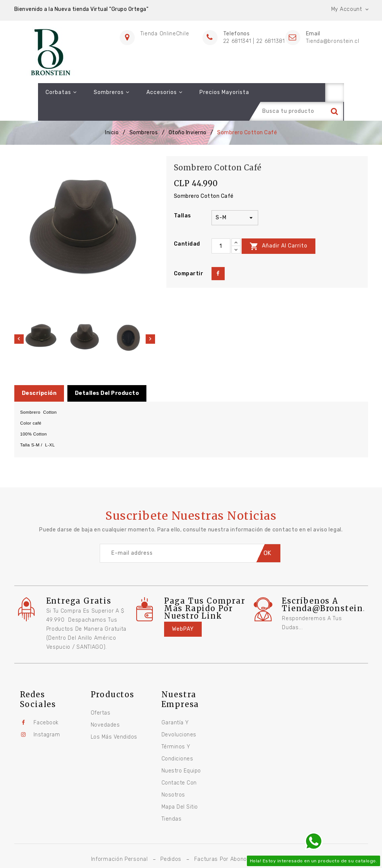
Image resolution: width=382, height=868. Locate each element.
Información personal (119, 840)
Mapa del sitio (180, 788)
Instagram (47, 716)
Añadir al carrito (279, 228)
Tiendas (172, 800)
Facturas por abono (221, 840)
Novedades (105, 706)
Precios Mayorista (201, 92)
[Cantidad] (221, 228)
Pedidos (171, 840)
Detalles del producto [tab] (107, 374)
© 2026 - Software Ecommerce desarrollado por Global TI (191, 852)
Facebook (46, 704)
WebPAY (183, 610)
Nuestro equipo (181, 752)
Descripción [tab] (39, 374)
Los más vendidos (114, 718)
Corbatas (37, 92)
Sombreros (88, 92)
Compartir (218, 255)
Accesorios (141, 92)
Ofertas (101, 694)
